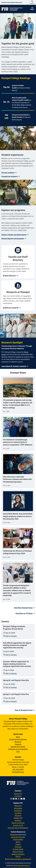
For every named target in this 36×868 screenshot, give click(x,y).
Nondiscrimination (18, 854)
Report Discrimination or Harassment (18, 859)
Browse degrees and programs (13, 238)
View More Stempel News (23, 608)
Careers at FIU (18, 825)
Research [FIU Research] (18, 816)
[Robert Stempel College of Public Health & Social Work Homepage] (12, 9)
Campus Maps (18, 839)
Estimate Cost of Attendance (18, 828)
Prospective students (10, 176)
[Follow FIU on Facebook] (16, 799)
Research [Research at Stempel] (18, 742)
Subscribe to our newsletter (18, 749)
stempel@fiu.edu (18, 772)
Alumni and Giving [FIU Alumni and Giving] (18, 823)
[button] (32, 9)
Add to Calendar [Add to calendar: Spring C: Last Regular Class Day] (11, 701)
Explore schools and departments (14, 235)
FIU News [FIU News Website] (18, 796)
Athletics (18, 820)
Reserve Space (18, 852)
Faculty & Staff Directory (18, 739)
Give (18, 752)
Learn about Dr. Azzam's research (14, 366)
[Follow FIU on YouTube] (22, 799)
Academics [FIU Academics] (18, 811)
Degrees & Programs (18, 747)
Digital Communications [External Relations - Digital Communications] (21, 866)
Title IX (18, 857)
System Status (18, 849)
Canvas (18, 844)
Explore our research (11, 308)
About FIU (18, 806)
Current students (8, 173)
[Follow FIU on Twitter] (19, 799)
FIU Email (18, 847)
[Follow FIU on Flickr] (24, 799)
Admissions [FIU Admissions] (18, 808)
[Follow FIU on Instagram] (12, 799)
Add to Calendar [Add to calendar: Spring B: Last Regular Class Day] (11, 687)
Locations (18, 813)
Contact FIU (18, 794)
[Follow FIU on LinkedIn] (14, 799)
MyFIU (18, 842)
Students (18, 744)
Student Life (18, 818)
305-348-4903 (18, 769)
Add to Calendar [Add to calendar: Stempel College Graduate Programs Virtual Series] (11, 636)
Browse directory (9, 276)
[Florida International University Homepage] (12, 2)
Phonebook (14, 835)
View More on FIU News (24, 613)
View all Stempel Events (24, 710)
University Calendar (18, 837)
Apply (18, 737)
